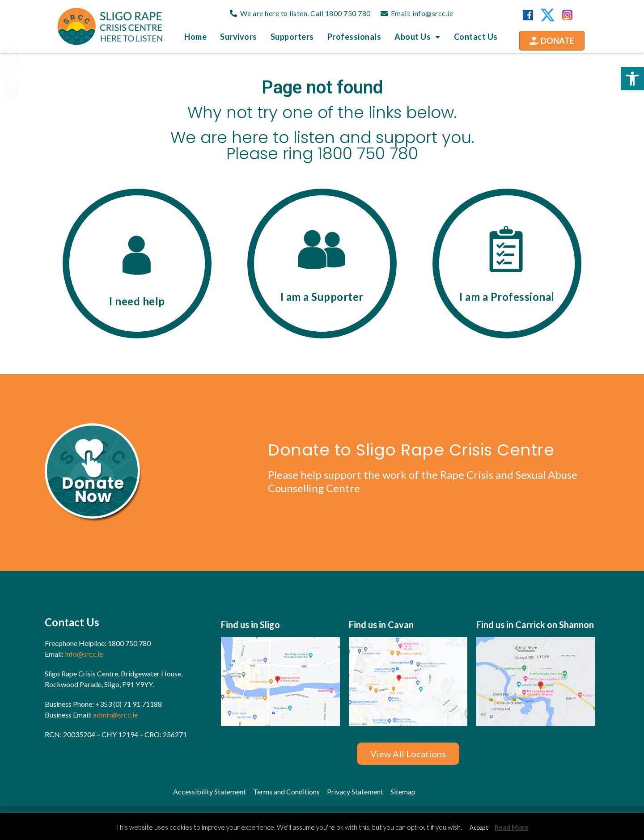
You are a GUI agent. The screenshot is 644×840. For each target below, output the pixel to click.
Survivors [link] (239, 37)
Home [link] (195, 37)
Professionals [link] (354, 37)
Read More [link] (512, 827)
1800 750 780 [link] (348, 13)
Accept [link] (479, 827)
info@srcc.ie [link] (433, 13)
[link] (632, 79)
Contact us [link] (476, 37)
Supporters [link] (292, 37)
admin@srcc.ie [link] (115, 715)
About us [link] (417, 37)
